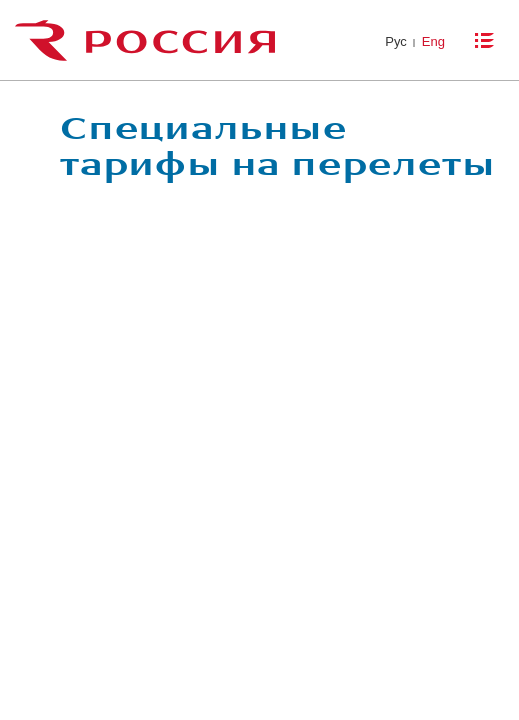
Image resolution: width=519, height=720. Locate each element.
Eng (433, 41)
